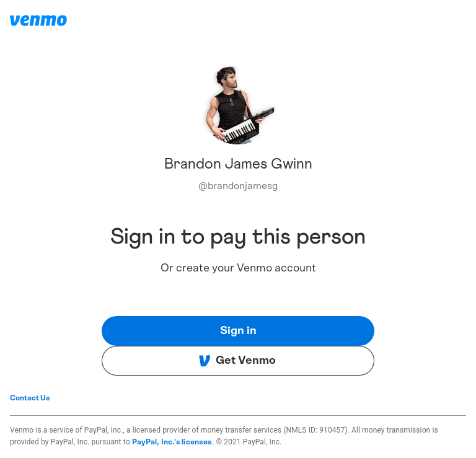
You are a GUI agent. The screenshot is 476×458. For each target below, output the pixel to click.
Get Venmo (237, 361)
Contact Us (30, 398)
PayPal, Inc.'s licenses (172, 442)
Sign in (238, 331)
